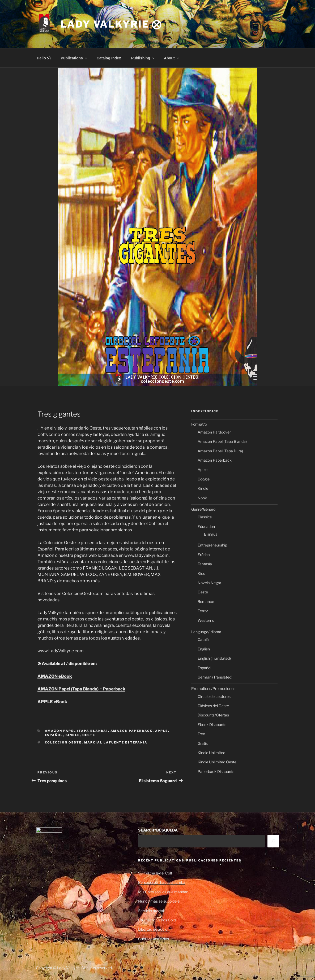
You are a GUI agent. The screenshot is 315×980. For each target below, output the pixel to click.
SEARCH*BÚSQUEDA (158, 830)
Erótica (204, 555)
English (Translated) (214, 658)
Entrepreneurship (212, 545)
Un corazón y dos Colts (157, 920)
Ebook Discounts (212, 725)
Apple (162, 731)
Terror (203, 611)
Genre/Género (203, 509)
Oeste (89, 735)
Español (54, 735)
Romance (206, 601)
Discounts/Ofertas (213, 715)
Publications (74, 58)
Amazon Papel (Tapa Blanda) (76, 731)
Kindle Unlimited (211, 753)
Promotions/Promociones (213, 688)
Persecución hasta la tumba (162, 882)
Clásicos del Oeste (213, 706)
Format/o (199, 424)
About (172, 58)
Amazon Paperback (132, 731)
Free (201, 734)
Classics (205, 517)
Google (204, 479)
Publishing (143, 58)
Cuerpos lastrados (154, 939)
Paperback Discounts (216, 771)
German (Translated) (215, 677)
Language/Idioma (206, 632)
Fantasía (205, 564)
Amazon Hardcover (214, 432)
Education (206, 526)
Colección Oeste (63, 742)
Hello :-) (44, 58)
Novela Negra (209, 583)
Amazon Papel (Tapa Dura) (220, 451)
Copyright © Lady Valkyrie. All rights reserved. (74, 968)
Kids (201, 573)
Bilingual (211, 534)
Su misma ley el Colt (155, 873)
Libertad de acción (154, 929)
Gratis (203, 743)
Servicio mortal (151, 911)
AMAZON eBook (55, 676)
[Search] (273, 841)
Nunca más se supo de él (159, 901)
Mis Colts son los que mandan (163, 892)
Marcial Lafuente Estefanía (116, 742)
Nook (202, 498)
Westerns (206, 620)
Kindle (73, 735)
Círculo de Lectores (214, 696)
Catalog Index (109, 58)
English (204, 649)
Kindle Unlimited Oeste (217, 762)
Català (203, 639)
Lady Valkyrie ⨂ (111, 24)
